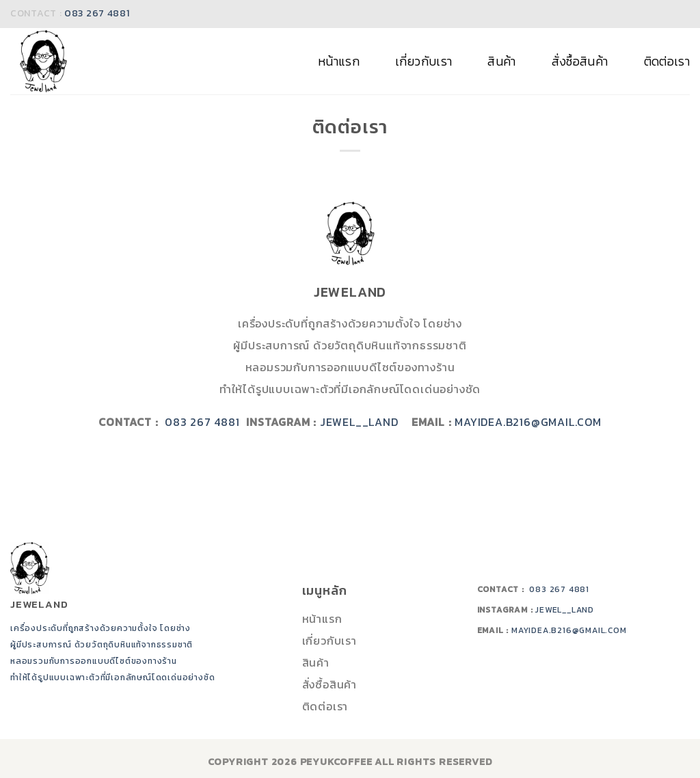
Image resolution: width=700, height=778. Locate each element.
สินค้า (501, 62)
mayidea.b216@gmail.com (528, 422)
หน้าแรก (339, 62)
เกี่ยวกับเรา (423, 62)
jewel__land (366, 422)
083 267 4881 (97, 13)
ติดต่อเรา (667, 62)
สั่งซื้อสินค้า (580, 62)
